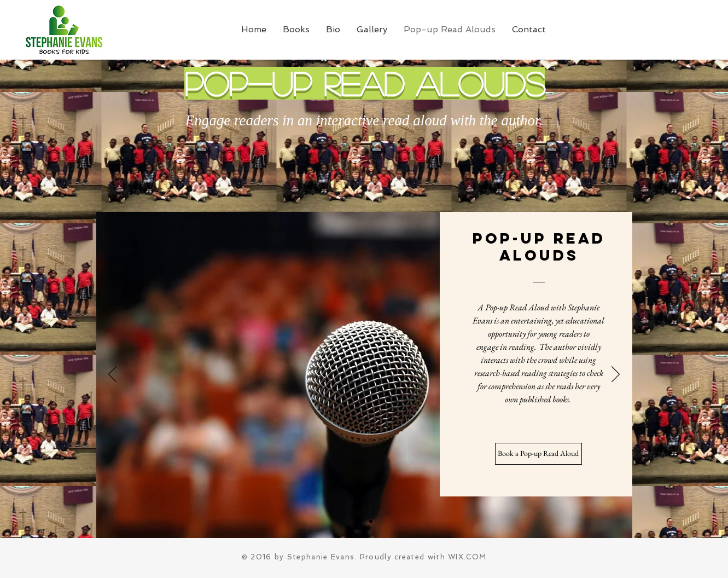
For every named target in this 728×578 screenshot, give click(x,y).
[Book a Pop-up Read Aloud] (538, 454)
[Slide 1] (359, 521)
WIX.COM (467, 557)
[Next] (616, 375)
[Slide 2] (371, 521)
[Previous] (112, 375)
